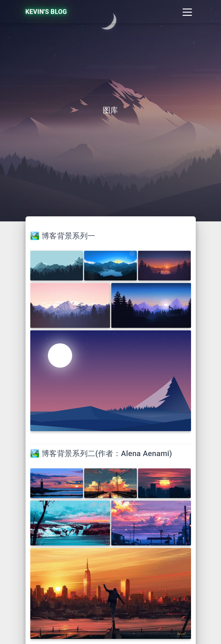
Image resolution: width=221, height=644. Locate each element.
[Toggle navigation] (187, 12)
